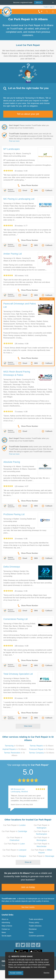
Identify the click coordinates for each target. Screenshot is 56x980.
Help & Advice (7, 926)
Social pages (6, 936)
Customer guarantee (36, 936)
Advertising (6, 923)
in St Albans (14, 746)
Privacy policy (34, 923)
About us (5, 919)
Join (38, 2)
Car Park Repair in (14, 825)
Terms (31, 932)
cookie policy (26, 967)
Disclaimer (33, 929)
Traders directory (35, 926)
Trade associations (36, 919)
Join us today (28, 887)
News (4, 932)
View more (28, 726)
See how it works (28, 907)
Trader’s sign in (49, 7)
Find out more (14, 141)
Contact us (6, 929)
